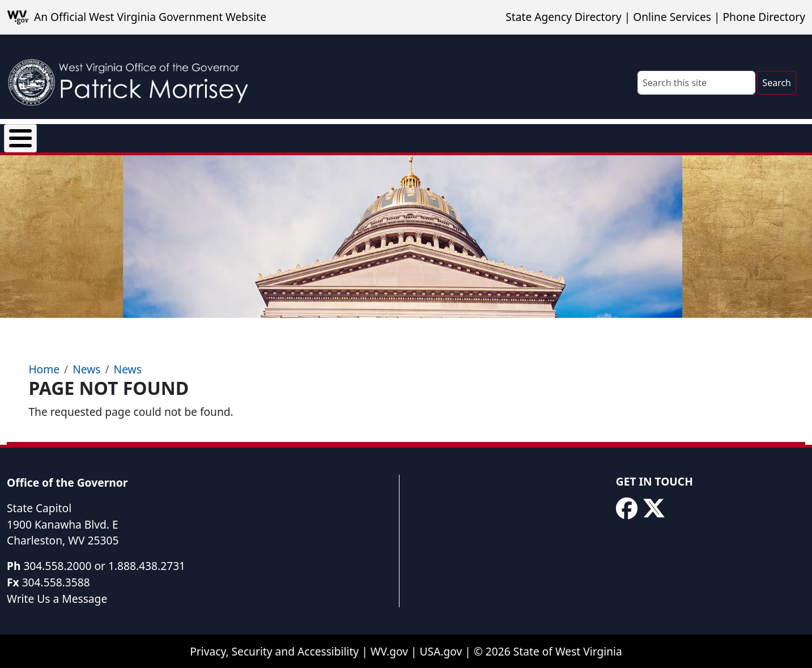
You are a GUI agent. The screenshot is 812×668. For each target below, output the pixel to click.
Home (44, 370)
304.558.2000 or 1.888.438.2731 (104, 566)
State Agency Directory (563, 17)
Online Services (672, 17)
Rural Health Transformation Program (482, 136)
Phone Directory (764, 17)
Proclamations (326, 136)
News (143, 136)
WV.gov (389, 652)
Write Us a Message (57, 599)
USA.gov (441, 652)
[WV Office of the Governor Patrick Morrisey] (134, 77)
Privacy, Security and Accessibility (274, 652)
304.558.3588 (56, 583)
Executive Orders (223, 136)
